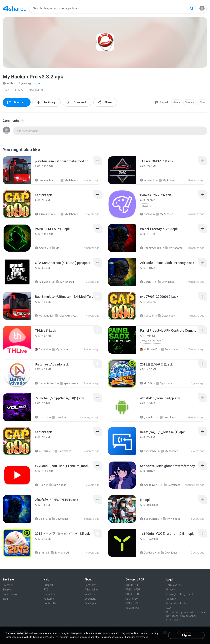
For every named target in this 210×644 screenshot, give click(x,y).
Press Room (10, 594)
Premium (8, 585)
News (145, 206)
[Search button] (192, 8)
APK (7, 90)
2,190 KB (19, 90)
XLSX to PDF (133, 608)
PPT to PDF (132, 603)
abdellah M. (149, 451)
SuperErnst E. (150, 519)
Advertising (91, 590)
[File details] (17, 170)
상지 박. (41, 553)
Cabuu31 (147, 316)
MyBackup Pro (36, 90)
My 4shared (69, 180)
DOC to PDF (132, 585)
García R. (147, 282)
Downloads (166, 282)
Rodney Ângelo (151, 248)
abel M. (146, 214)
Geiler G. (42, 519)
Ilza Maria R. (44, 282)
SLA (169, 608)
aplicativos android (71, 383)
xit (55, 248)
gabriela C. (148, 417)
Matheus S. (43, 316)
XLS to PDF (132, 599)
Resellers (90, 594)
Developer (90, 603)
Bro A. (40, 485)
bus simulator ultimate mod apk (46, 180)
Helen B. (42, 417)
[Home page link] (15, 8)
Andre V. (42, 248)
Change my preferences (136, 637)
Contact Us (50, 603)
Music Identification (177, 603)
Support (48, 585)
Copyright (90, 599)
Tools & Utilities (152, 341)
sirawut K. (148, 180)
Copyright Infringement (180, 594)
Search (7, 590)
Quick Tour (50, 594)
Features (49, 599)
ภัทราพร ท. (43, 451)
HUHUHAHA (149, 349)
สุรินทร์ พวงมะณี (46, 214)
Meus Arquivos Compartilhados (66, 316)
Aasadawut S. (150, 485)
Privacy (171, 590)
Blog (5, 599)
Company (90, 585)
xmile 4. (9, 83)
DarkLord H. (149, 553)
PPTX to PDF (133, 590)
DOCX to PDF (133, 594)
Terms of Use (174, 585)
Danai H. (42, 349)
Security (171, 599)
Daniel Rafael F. (46, 383)
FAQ (46, 590)
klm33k (146, 383)
